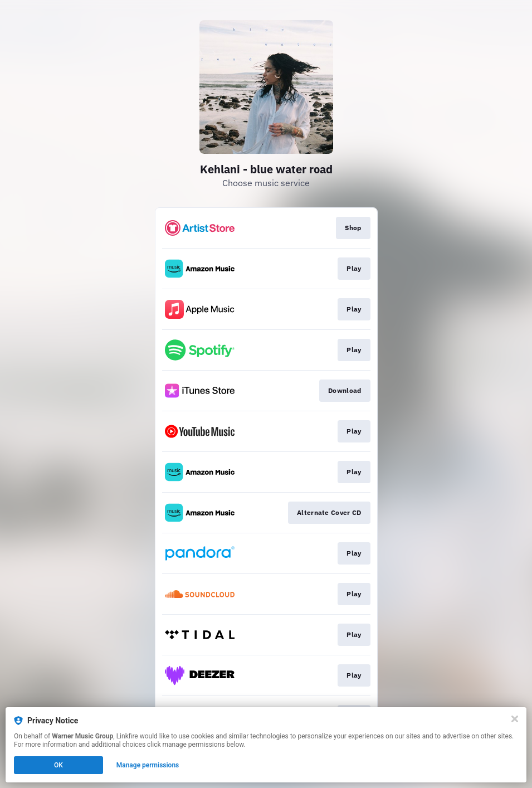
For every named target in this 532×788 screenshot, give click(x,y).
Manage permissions (148, 765)
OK (58, 765)
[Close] (515, 719)
